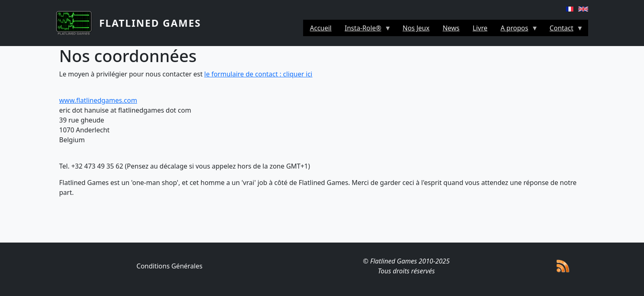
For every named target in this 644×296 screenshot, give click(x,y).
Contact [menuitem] (563, 30)
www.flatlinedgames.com (98, 100)
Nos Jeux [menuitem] (416, 28)
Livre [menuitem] (480, 28)
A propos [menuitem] (516, 30)
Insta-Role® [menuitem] (365, 30)
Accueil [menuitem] (321, 28)
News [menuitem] (451, 28)
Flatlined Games (150, 23)
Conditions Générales (169, 266)
